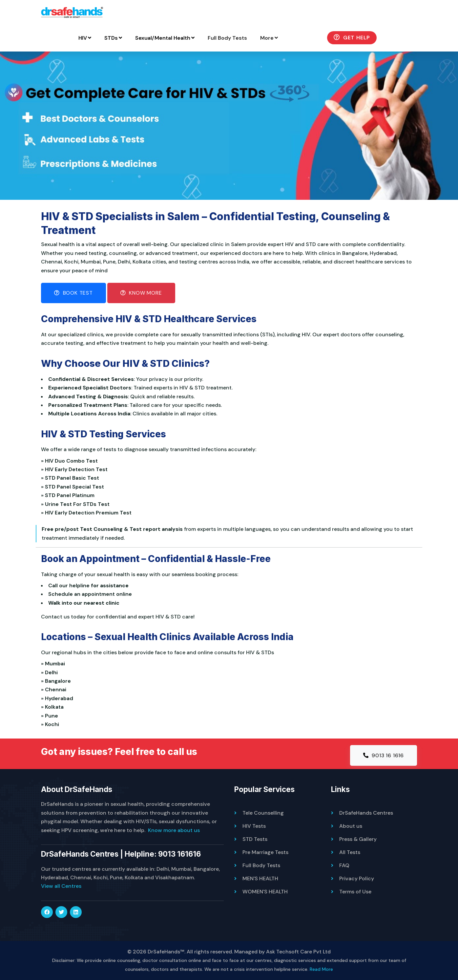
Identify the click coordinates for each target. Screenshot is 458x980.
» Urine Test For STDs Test (77, 504)
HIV (85, 38)
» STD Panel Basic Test (71, 478)
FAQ (344, 865)
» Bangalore (57, 681)
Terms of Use (355, 892)
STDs (113, 38)
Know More (141, 293)
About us (351, 826)
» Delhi (51, 672)
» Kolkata (54, 707)
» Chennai (55, 689)
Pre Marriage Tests (265, 852)
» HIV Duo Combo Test (71, 461)
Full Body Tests (227, 38)
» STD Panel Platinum (69, 495)
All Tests (350, 852)
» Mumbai (54, 664)
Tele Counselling (263, 813)
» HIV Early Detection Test (76, 469)
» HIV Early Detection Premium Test (88, 513)
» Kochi (51, 724)
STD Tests (255, 839)
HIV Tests (254, 826)
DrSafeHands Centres (366, 813)
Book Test (73, 293)
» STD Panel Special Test (74, 487)
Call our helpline (69, 585)
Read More (321, 969)
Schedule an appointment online (90, 594)
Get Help (352, 38)
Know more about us (174, 830)
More (269, 38)
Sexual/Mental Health (165, 38)
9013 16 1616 (384, 755)
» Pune (51, 716)
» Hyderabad (58, 698)
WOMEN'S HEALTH (265, 892)
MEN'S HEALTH (260, 878)
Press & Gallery (358, 839)
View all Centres (61, 886)
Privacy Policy (357, 878)
